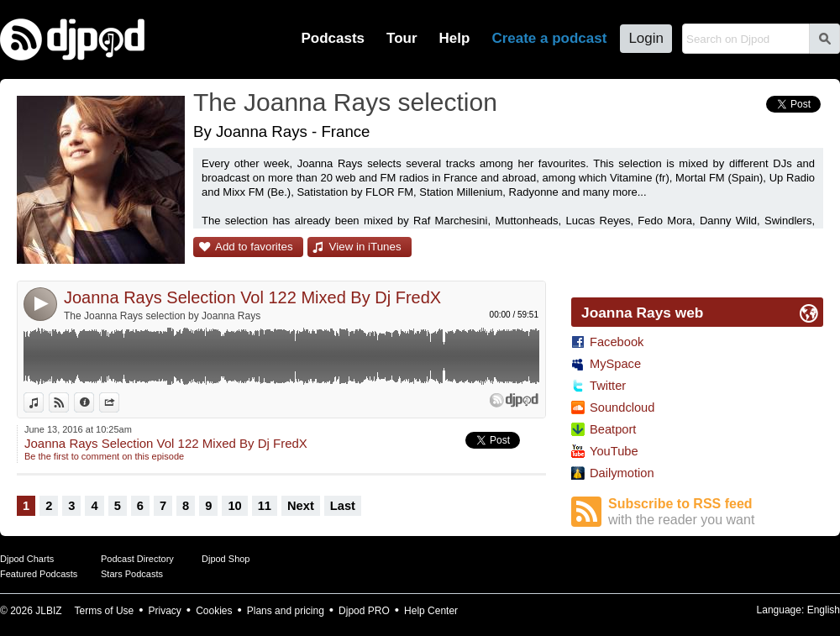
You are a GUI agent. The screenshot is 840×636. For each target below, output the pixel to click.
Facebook (617, 342)
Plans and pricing (286, 611)
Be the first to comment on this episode (104, 456)
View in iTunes (365, 247)
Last (343, 506)
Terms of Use (105, 611)
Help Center (431, 611)
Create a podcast (549, 38)
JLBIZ (48, 611)
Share (119, 402)
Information (94, 402)
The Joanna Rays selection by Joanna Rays (162, 316)
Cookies (214, 611)
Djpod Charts (27, 559)
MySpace (615, 364)
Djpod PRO (364, 611)
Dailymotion (622, 473)
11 (265, 506)
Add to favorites (254, 247)
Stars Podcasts (132, 574)
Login (646, 38)
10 (234, 506)
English (824, 610)
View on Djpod (68, 402)
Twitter (608, 386)
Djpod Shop (226, 559)
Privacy (165, 611)
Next (301, 506)
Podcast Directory (137, 559)
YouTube (614, 451)
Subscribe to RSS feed (716, 512)
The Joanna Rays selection (345, 102)
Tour (402, 38)
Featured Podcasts (39, 574)
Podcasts (333, 38)
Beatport (613, 429)
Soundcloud (622, 407)
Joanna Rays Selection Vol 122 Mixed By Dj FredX (252, 297)
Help (455, 38)
